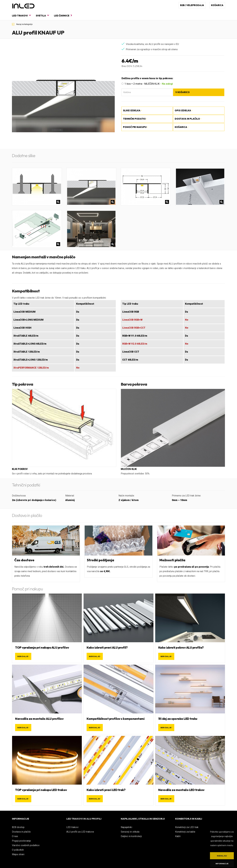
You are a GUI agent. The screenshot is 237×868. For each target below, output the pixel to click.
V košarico (183, 92)
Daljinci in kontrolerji (131, 836)
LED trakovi (21, 15)
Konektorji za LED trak (187, 827)
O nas (15, 836)
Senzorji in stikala (130, 832)
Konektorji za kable (185, 832)
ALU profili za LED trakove (80, 832)
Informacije (222, 864)
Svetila (42, 15)
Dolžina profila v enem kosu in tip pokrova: (147, 78)
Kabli (178, 836)
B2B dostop (18, 827)
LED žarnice (63, 15)
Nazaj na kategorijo (22, 24)
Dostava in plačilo (21, 832)
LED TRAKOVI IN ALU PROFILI (84, 819)
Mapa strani (18, 854)
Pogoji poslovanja (21, 841)
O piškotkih (18, 850)
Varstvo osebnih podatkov (26, 845)
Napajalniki (126, 827)
